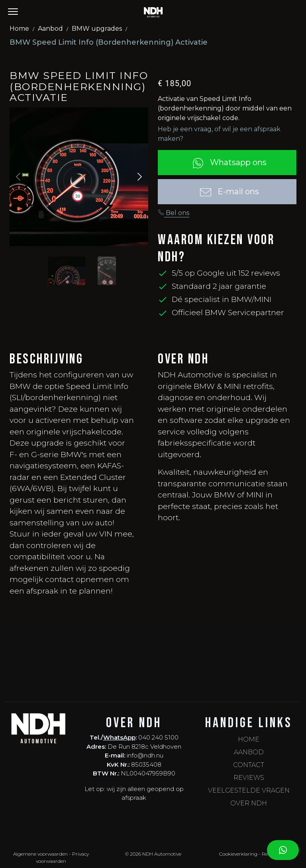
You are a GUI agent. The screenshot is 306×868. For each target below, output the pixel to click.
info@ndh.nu (145, 755)
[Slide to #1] (67, 271)
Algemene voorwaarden (40, 854)
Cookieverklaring (238, 854)
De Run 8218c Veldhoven (144, 747)
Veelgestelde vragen (249, 790)
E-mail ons (227, 192)
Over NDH (249, 803)
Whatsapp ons (227, 163)
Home (19, 29)
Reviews (249, 778)
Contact (249, 765)
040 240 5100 (158, 737)
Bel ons (174, 213)
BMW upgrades (97, 29)
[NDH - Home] (153, 12)
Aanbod (50, 29)
